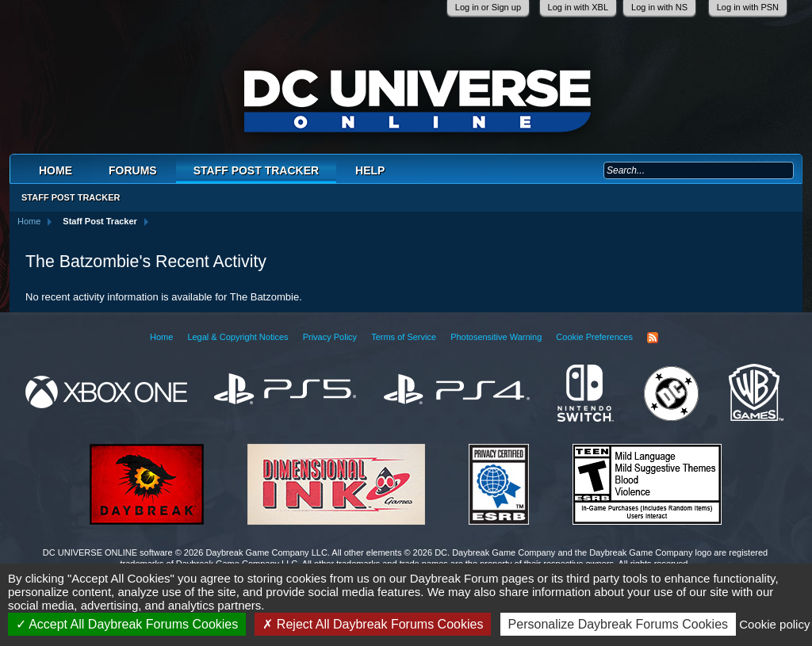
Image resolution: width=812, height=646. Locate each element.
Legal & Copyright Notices (237, 337)
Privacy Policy (330, 337)
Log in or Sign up (488, 7)
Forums (133, 170)
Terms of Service (404, 337)
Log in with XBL (578, 7)
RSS (653, 338)
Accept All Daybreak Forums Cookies (127, 624)
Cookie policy (774, 624)
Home (56, 170)
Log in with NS (659, 7)
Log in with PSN (748, 7)
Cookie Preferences (594, 337)
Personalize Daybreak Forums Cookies (618, 624)
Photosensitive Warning (496, 337)
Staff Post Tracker (256, 170)
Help (370, 170)
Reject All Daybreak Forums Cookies (373, 624)
